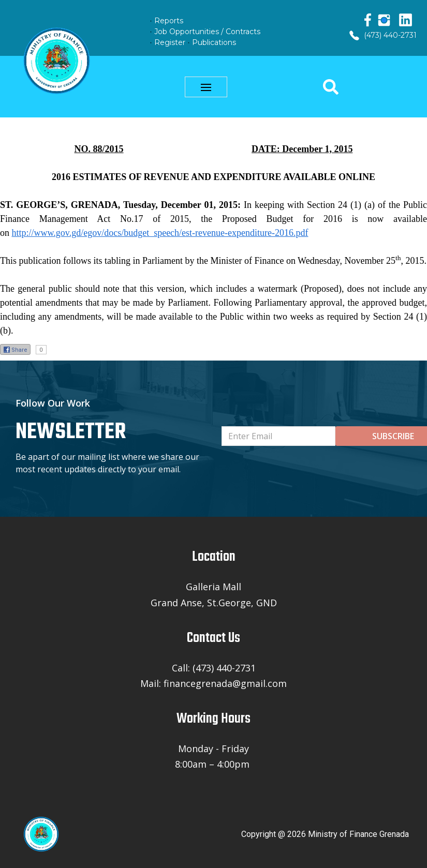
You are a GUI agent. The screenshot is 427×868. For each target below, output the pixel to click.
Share (15, 350)
